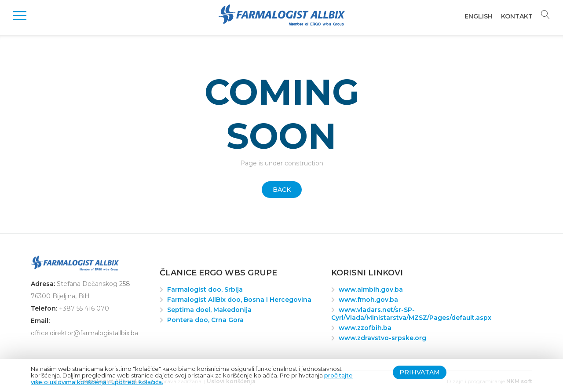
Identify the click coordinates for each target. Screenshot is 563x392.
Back (282, 190)
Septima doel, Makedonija (209, 310)
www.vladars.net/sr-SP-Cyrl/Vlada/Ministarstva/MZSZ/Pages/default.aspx (411, 314)
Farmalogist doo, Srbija (205, 289)
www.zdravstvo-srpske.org (382, 338)
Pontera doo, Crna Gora (205, 320)
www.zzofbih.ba (365, 328)
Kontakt (517, 16)
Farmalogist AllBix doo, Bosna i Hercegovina (239, 300)
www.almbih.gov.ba (371, 289)
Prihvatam (420, 372)
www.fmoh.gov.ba (368, 300)
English (479, 16)
